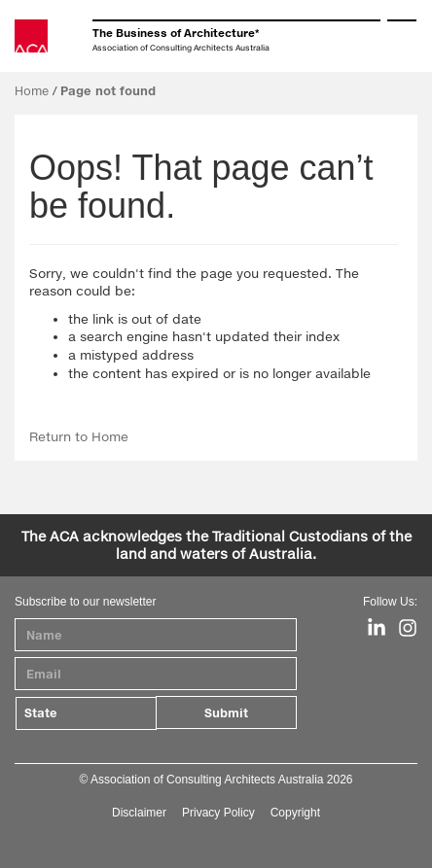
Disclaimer (139, 813)
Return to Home (79, 436)
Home (32, 91)
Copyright (295, 813)
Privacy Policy (218, 813)
